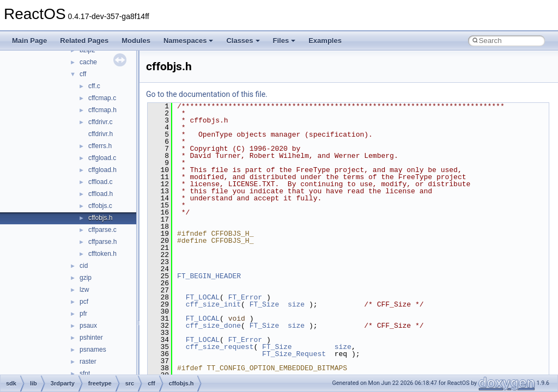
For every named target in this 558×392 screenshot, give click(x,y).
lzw (84, 290)
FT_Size (265, 304)
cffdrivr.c (100, 122)
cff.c (94, 86)
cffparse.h (102, 242)
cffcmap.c (102, 98)
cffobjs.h (100, 218)
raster (88, 362)
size (296, 304)
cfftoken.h (102, 254)
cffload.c (100, 182)
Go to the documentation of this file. (207, 94)
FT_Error (245, 297)
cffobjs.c (100, 206)
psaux (88, 326)
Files (284, 41)
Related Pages (84, 41)
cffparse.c (102, 230)
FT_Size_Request (294, 354)
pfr (83, 314)
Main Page (29, 41)
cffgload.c (102, 158)
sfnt (85, 373)
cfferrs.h (100, 146)
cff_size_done (213, 326)
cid (84, 266)
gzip (86, 278)
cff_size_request (220, 347)
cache (88, 62)
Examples (325, 41)
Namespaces (189, 41)
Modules (136, 41)
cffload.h (101, 194)
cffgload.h (102, 170)
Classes (243, 41)
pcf (84, 302)
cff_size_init (213, 304)
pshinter (91, 338)
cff (83, 74)
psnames (93, 350)
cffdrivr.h (101, 134)
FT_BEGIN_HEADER (209, 276)
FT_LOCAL (203, 297)
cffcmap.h (102, 110)
